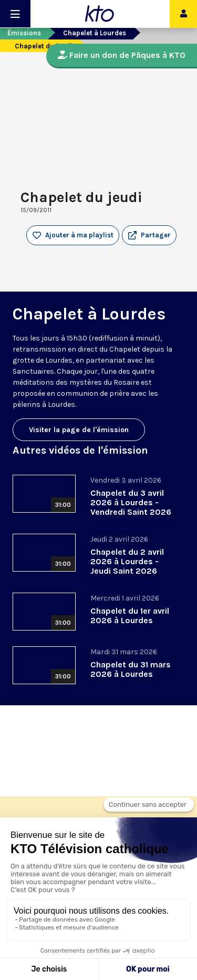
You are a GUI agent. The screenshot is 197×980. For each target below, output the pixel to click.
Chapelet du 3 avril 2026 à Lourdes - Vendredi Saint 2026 (131, 502)
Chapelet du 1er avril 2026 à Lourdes (130, 616)
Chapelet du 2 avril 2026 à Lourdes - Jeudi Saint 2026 (127, 561)
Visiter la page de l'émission (79, 430)
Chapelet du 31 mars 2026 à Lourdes (131, 669)
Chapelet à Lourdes (95, 33)
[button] (149, 235)
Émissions (24, 33)
